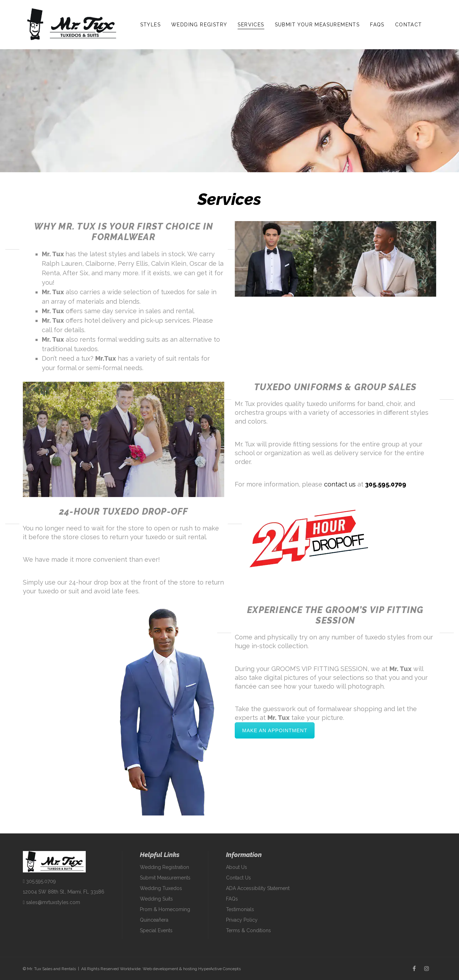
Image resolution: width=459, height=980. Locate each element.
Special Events (156, 930)
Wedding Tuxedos (161, 888)
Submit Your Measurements (317, 25)
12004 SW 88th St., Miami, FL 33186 (64, 892)
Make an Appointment (275, 730)
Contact (409, 25)
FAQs (377, 25)
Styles (150, 25)
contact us (340, 484)
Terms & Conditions (248, 930)
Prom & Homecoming (165, 909)
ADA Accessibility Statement (258, 888)
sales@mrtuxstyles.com (51, 902)
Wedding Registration (164, 867)
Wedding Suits (156, 899)
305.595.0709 (386, 484)
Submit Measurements (165, 878)
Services (251, 25)
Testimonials (240, 909)
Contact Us (238, 878)
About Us (237, 867)
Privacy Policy (242, 920)
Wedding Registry (199, 25)
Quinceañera (154, 920)
